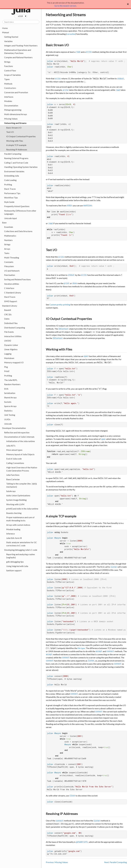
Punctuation (10, 275)
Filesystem (9, 266)
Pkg (6, 367)
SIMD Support (11, 301)
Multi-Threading (12, 258)
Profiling (8, 184)
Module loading (13, 529)
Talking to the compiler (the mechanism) (22, 485)
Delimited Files (11, 323)
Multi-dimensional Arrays (16, 114)
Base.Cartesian (13, 479)
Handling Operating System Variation (21, 167)
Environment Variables (14, 171)
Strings (7, 62)
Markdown (9, 358)
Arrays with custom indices (18, 525)
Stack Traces (10, 189)
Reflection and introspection (17, 432)
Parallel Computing (13, 154)
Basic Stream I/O (14, 128)
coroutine (71, 34)
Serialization (10, 393)
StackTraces (10, 297)
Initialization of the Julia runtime (21, 441)
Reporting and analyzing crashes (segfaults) (21, 556)
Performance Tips (12, 193)
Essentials (9, 227)
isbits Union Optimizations (18, 495)
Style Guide (9, 202)
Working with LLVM (15, 504)
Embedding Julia (12, 176)
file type (81, 648)
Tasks (7, 253)
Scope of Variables (13, 75)
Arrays (7, 249)
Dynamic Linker (11, 345)
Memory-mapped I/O (14, 362)
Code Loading (10, 180)
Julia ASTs (11, 446)
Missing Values (11, 119)
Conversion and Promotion (16, 92)
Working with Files (15, 141)
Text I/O (10, 132)
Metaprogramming (13, 110)
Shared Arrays (10, 397)
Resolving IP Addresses (17, 149)
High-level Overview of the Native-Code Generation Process (22, 469)
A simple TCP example (16, 145)
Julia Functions (13, 475)
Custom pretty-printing (60, 304)
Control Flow (10, 70)
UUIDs (7, 419)
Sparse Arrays (10, 406)
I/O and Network (12, 271)
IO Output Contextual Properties (21, 136)
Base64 (8, 310)
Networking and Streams (15, 123)
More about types (14, 450)
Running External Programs (16, 158)
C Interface (9, 288)
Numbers (8, 240)
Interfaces (9, 97)
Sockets (8, 402)
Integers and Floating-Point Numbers (21, 45)
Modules (8, 101)
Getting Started (11, 37)
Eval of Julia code (14, 459)
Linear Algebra (11, 349)
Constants (9, 262)
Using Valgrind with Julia (17, 566)
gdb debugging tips (15, 562)
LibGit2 (8, 341)
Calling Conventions (15, 463)
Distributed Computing (15, 328)
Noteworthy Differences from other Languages (20, 212)
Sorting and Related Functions (17, 279)
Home (5, 28)
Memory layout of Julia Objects (20, 454)
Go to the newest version (65, 6)
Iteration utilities (12, 284)
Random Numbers (12, 384)
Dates (7, 319)
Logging (8, 354)
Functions (9, 66)
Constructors (10, 88)
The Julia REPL (11, 380)
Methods (8, 84)
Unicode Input (10, 218)
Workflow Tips (11, 198)
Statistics (8, 411)
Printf (7, 371)
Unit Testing (10, 415)
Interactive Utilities (13, 336)
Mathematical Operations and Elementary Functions (18, 51)
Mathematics (10, 236)
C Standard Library (13, 293)
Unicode (8, 424)
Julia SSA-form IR (14, 538)
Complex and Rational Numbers (18, 57)
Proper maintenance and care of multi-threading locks (20, 519)
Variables (8, 41)
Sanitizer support (14, 570)
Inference (10, 534)
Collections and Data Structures (18, 231)
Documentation (11, 105)
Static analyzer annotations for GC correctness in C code (22, 544)
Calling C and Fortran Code (16, 163)
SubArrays (11, 491)
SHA (6, 389)
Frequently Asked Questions (17, 206)
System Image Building (16, 500)
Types (7, 79)
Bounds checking (14, 513)
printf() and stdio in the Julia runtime (22, 509)
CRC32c (8, 314)
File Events (9, 332)
